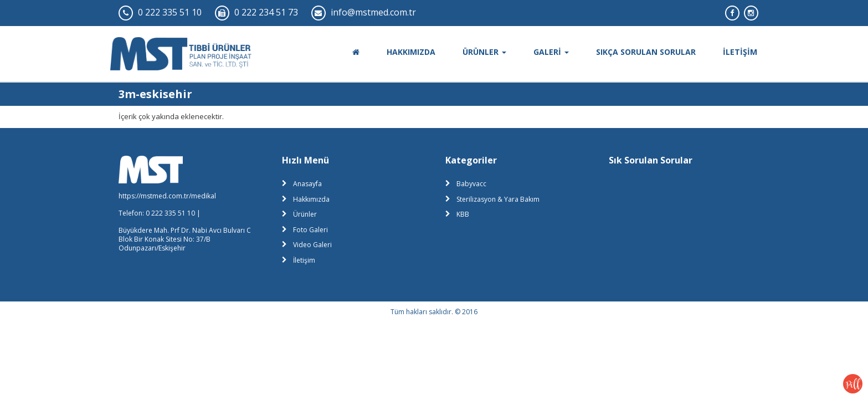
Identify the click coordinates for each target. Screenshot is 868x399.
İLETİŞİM (740, 52)
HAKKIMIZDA (411, 52)
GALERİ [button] (551, 52)
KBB (463, 214)
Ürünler (305, 214)
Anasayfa (307, 184)
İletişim (304, 260)
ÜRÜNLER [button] (484, 52)
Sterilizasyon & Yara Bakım (498, 199)
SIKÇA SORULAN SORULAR (646, 52)
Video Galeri (312, 245)
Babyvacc (471, 184)
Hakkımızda (311, 199)
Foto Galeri (310, 230)
